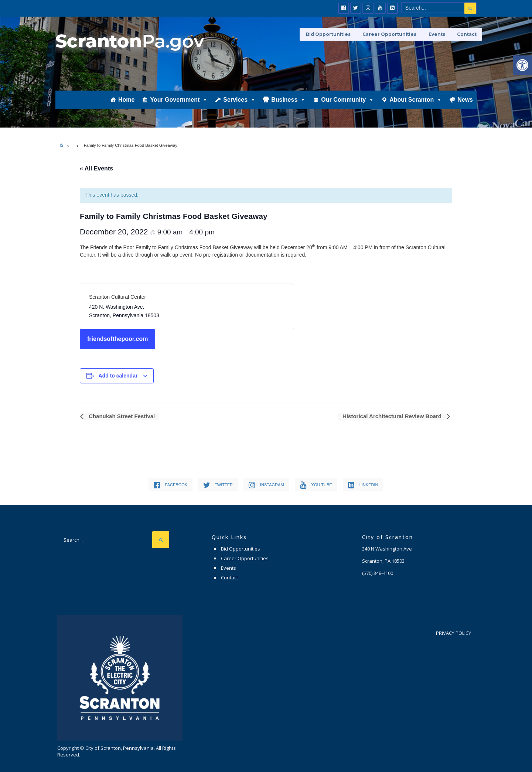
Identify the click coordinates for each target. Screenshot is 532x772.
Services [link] (239, 102)
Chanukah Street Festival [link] (121, 417)
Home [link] (126, 102)
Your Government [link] (179, 102)
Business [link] (288, 102)
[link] (522, 65)
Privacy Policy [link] (453, 633)
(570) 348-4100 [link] (378, 573)
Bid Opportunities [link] (331, 34)
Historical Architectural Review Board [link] (393, 417)
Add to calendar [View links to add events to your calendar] (118, 376)
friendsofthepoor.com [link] (117, 339)
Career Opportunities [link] (391, 34)
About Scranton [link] (416, 102)
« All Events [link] (96, 168)
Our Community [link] (347, 102)
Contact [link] (467, 34)
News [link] (465, 102)
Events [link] (438, 34)
